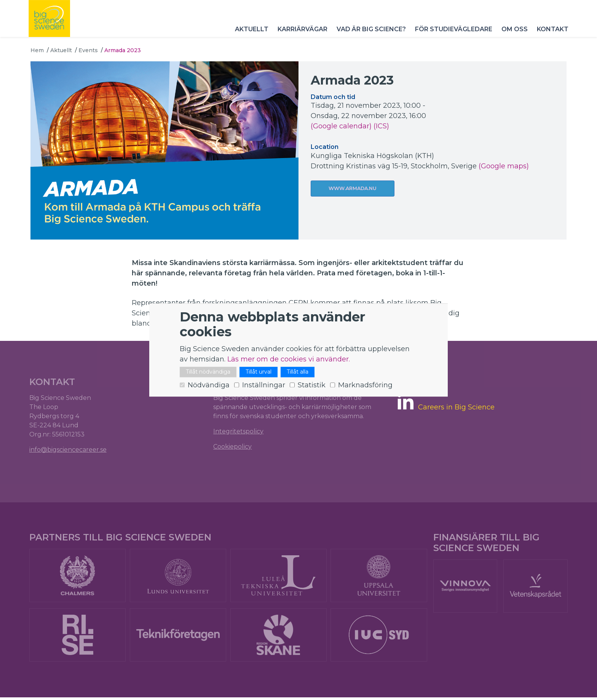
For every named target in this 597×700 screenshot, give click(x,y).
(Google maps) (504, 166)
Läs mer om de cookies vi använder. (289, 360)
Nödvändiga (209, 385)
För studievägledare (452, 34)
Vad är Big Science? (369, 34)
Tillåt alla (298, 372)
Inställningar (264, 385)
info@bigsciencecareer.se (69, 450)
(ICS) (381, 126)
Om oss (513, 34)
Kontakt (551, 34)
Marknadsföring (365, 385)
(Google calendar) (341, 126)
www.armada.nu (353, 189)
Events (88, 50)
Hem (37, 50)
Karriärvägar (301, 34)
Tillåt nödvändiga (208, 372)
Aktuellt (250, 34)
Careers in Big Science (456, 408)
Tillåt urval (259, 372)
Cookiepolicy (233, 447)
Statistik (312, 385)
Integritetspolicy (239, 432)
